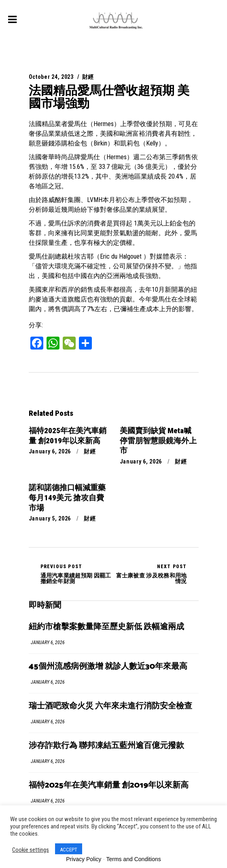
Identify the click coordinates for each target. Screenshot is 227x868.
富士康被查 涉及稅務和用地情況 (150, 574)
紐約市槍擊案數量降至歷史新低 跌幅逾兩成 (106, 627)
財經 (88, 77)
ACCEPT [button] (69, 850)
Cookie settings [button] (31, 850)
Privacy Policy (84, 859)
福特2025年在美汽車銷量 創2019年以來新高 (109, 785)
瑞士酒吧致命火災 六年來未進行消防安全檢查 (110, 706)
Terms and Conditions (133, 859)
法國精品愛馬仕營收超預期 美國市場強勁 (109, 97)
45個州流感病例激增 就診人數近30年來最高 (108, 667)
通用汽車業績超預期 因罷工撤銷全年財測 (77, 574)
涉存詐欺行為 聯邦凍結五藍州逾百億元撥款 (106, 746)
